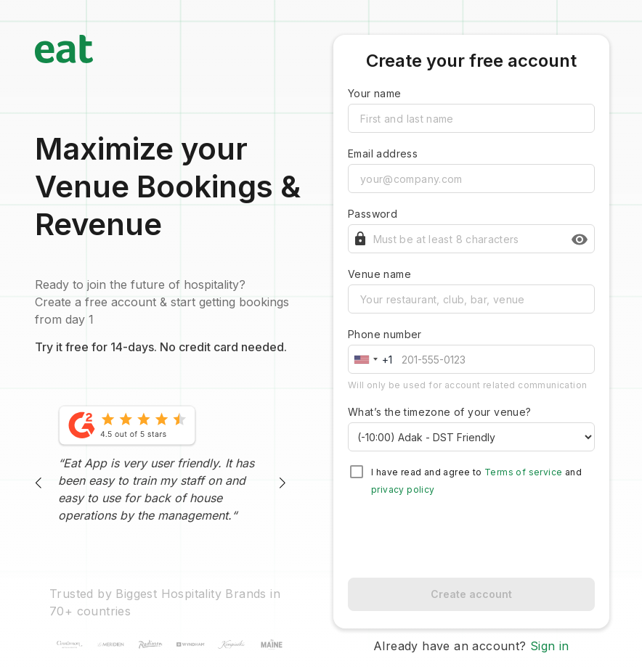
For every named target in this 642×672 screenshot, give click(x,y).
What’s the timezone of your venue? (440, 412)
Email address (383, 153)
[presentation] (471, 538)
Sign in (550, 646)
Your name (375, 93)
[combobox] (373, 359)
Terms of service (523, 472)
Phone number (385, 334)
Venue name (379, 274)
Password (373, 214)
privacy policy (403, 489)
